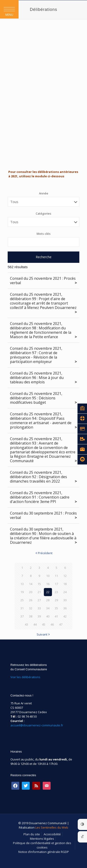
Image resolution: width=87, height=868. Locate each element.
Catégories (43, 213)
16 (48, 584)
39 (39, 616)
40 (48, 616)
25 (22, 600)
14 (31, 584)
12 (65, 576)
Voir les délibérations (25, 677)
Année (44, 193)
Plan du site (32, 834)
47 (61, 624)
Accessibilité (52, 834)
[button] (9, 9)
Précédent (44, 553)
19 (22, 592)
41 (56, 616)
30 (65, 600)
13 (22, 584)
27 (39, 600)
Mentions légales (42, 839)
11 (56, 576)
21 (39, 592)
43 (26, 624)
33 (39, 608)
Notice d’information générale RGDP (44, 852)
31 (22, 608)
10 (48, 576)
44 (35, 624)
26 (31, 600)
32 (31, 608)
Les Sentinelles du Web (52, 827)
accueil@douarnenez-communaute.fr (37, 725)
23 (56, 592)
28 (48, 600)
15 (39, 584)
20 (31, 592)
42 (65, 616)
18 (65, 584)
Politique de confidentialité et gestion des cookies (42, 845)
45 (44, 624)
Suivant (43, 634)
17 (56, 584)
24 (65, 592)
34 (48, 608)
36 (65, 608)
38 (31, 616)
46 (52, 624)
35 (56, 608)
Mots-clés (44, 234)
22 (48, 592)
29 (56, 600)
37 (22, 616)
